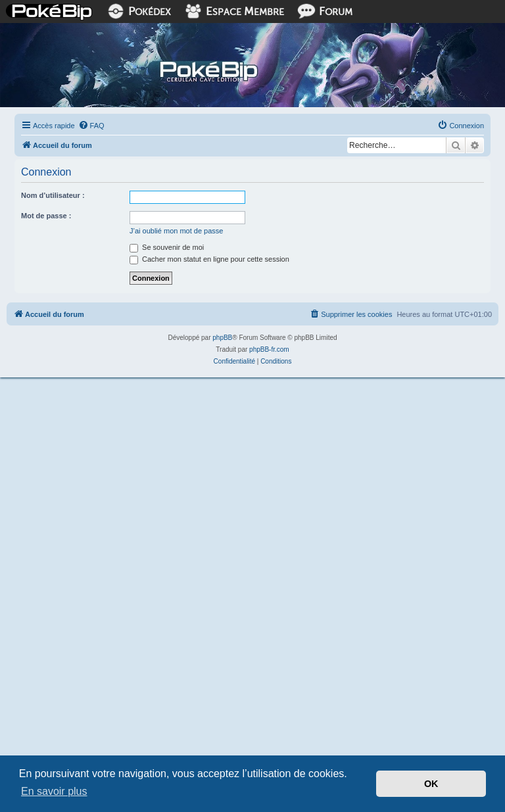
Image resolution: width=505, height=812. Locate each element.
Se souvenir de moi (167, 247)
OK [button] (431, 784)
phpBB (222, 338)
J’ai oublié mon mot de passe (176, 231)
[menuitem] (91, 126)
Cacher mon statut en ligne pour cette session (209, 259)
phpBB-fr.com (269, 349)
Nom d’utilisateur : (53, 195)
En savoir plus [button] (54, 791)
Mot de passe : (46, 216)
